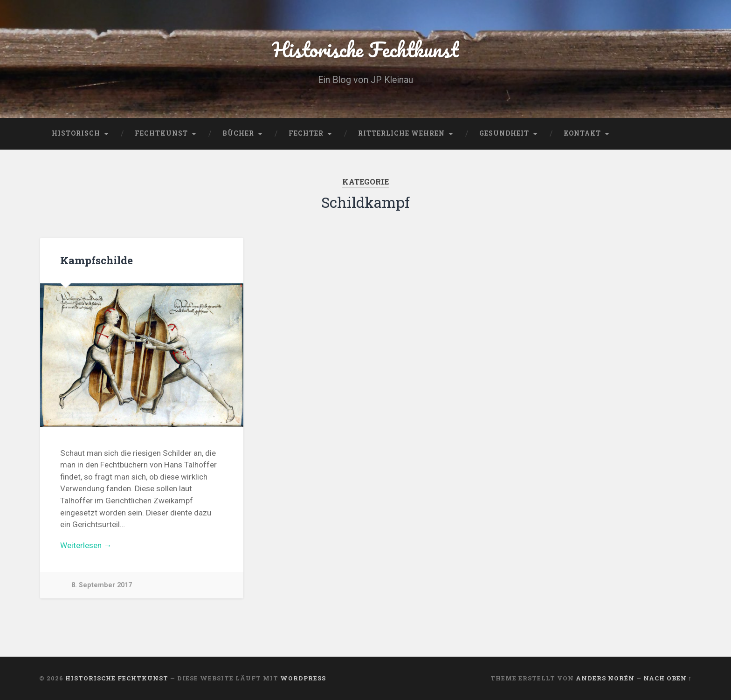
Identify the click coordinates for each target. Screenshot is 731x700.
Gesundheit (504, 133)
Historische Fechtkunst (365, 49)
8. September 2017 (102, 585)
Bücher (238, 133)
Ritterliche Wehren (401, 133)
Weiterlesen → (86, 545)
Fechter (306, 133)
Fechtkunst (161, 133)
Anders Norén (605, 678)
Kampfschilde (97, 260)
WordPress (303, 678)
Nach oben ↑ (668, 678)
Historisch (76, 133)
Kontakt (582, 133)
